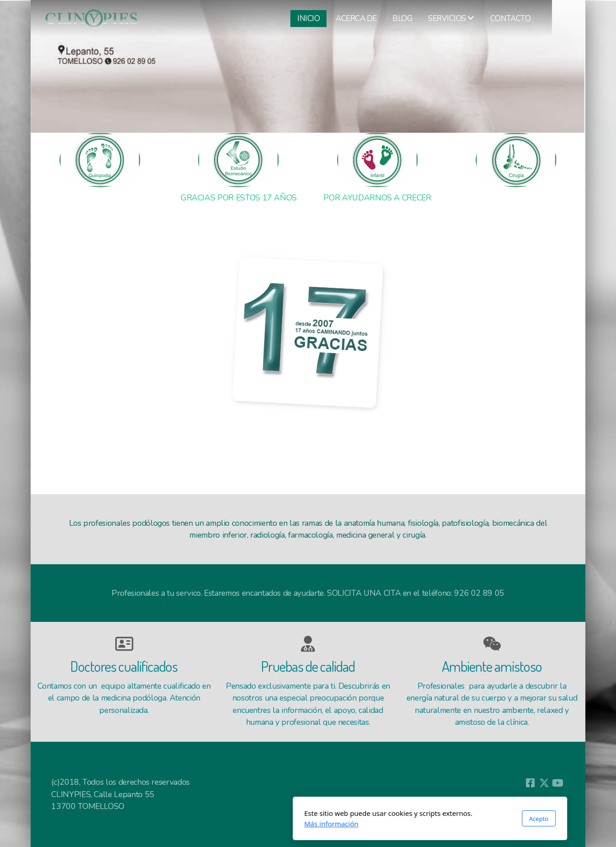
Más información (210, 824)
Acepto (417, 819)
